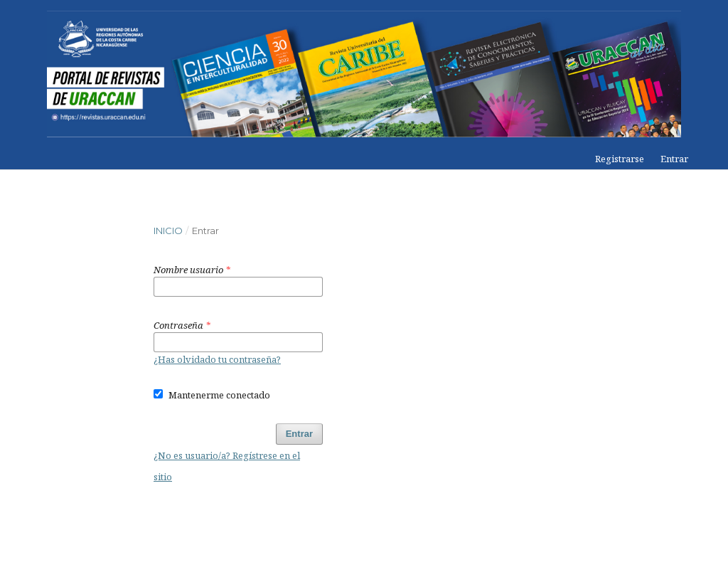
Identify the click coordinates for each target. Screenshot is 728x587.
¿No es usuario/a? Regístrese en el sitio (227, 466)
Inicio (168, 231)
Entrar (674, 159)
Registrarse (620, 159)
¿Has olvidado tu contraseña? (217, 359)
